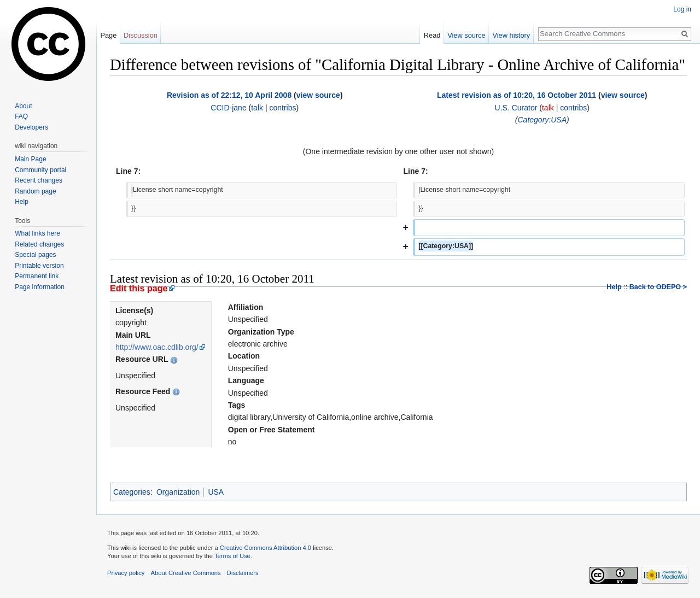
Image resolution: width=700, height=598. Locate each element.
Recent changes (39, 180)
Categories (132, 492)
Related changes (39, 244)
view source (318, 95)
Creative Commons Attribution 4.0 (266, 548)
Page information (40, 287)
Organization (178, 492)
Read (432, 35)
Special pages (35, 255)
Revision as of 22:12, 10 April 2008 (229, 95)
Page (108, 35)
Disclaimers (243, 573)
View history (511, 35)
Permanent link (37, 276)
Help (614, 287)
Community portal (40, 170)
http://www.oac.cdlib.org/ (157, 347)
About (23, 106)
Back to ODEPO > (658, 287)
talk (257, 108)
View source (466, 35)
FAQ (21, 116)
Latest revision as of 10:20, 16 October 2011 (517, 95)
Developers (31, 127)
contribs (282, 108)
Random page (35, 191)
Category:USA (542, 120)
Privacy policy (126, 573)
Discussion (141, 35)
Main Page (30, 159)
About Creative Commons (186, 573)
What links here (37, 233)
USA (216, 492)
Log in (682, 9)
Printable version (39, 266)
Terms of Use (232, 556)
